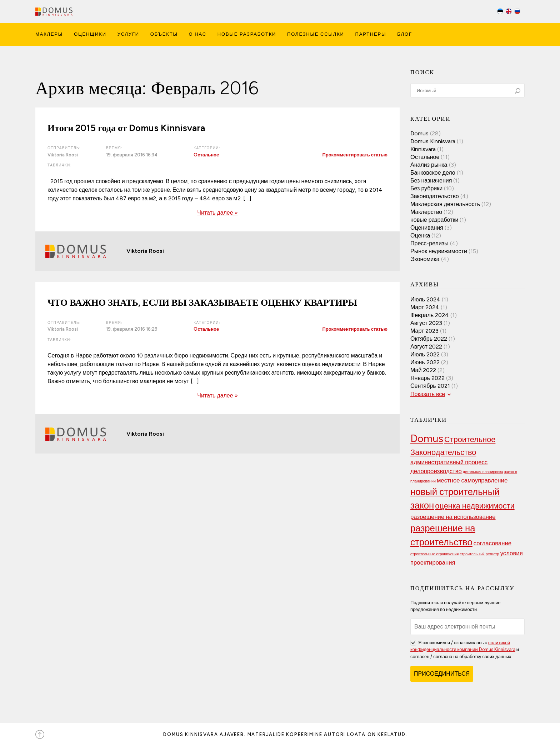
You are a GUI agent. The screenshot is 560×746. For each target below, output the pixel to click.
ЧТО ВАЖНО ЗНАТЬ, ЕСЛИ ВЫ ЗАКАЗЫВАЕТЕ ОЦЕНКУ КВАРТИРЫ (202, 302)
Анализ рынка (429, 165)
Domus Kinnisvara (433, 141)
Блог (405, 34)
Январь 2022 (427, 378)
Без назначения (431, 181)
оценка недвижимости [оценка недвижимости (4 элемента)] (475, 506)
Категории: (207, 148)
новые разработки (434, 220)
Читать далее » (217, 213)
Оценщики (90, 34)
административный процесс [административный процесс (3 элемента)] (449, 462)
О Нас (198, 34)
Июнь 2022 (425, 362)
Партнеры (371, 34)
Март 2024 (425, 307)
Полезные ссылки (316, 34)
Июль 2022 (425, 354)
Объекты (164, 34)
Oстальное (206, 155)
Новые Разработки (247, 34)
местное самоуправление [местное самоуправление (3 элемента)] (472, 480)
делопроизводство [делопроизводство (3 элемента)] (436, 471)
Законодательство (435, 196)
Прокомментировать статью (355, 155)
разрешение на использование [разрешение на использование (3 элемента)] (453, 517)
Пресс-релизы (429, 243)
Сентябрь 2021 (430, 386)
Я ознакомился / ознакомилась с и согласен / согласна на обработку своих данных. (465, 649)
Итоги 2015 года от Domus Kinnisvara (126, 128)
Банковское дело (433, 173)
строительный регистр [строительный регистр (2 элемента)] (479, 554)
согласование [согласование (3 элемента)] (492, 543)
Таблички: (60, 165)
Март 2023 (424, 331)
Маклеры (49, 34)
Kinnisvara (423, 149)
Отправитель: (64, 148)
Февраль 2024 (430, 315)
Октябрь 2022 (429, 339)
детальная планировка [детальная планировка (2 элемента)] (483, 472)
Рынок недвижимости (439, 251)
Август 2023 (426, 323)
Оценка (420, 236)
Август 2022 (426, 347)
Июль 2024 (425, 299)
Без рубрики (426, 188)
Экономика (425, 259)
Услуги (128, 34)
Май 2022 (423, 370)
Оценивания (427, 228)
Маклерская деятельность (445, 204)
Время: (114, 148)
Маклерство (426, 212)
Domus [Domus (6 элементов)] (427, 438)
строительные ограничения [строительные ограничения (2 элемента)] (434, 554)
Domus (419, 133)
